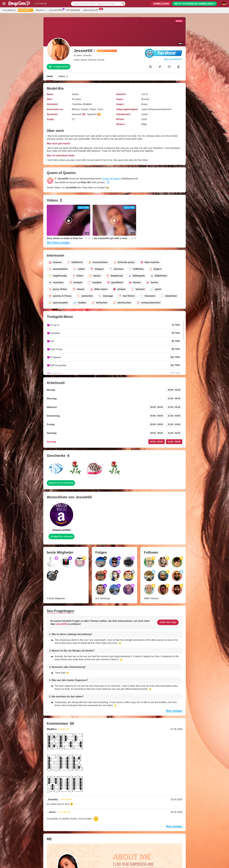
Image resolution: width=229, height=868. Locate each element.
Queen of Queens (112, 179)
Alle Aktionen (56, 10)
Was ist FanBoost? (173, 59)
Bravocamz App (92, 10)
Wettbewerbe (73, 10)
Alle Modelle (9, 10)
